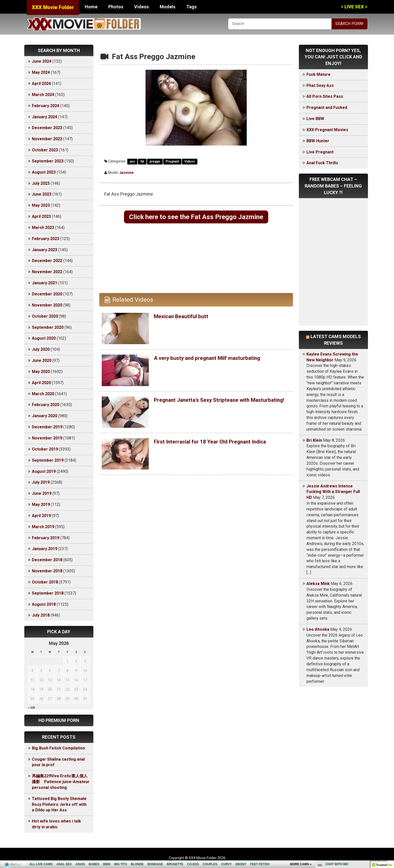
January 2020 (45, 416)
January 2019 (45, 549)
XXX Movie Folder (53, 7)
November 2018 (47, 571)
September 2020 (48, 327)
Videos (141, 7)
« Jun (32, 708)
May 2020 (41, 372)
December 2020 (47, 294)
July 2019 (41, 482)
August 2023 (44, 172)
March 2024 (43, 95)
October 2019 (45, 449)
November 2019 (47, 438)
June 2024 (42, 61)
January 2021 (45, 283)
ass (132, 161)
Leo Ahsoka (318, 629)
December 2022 (47, 261)
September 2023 (48, 161)
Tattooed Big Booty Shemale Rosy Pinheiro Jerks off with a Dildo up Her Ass (59, 804)
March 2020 (43, 394)
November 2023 (47, 139)
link (390, 789)
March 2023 (43, 228)
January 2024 (45, 117)
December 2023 (47, 128)
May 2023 (41, 205)
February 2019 (46, 538)
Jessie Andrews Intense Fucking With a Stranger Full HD (333, 492)
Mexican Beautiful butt (185, 317)
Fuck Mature (318, 74)
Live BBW (315, 119)
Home (91, 7)
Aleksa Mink (318, 584)
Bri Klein (314, 440)
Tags (191, 7)
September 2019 (48, 460)
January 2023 (45, 250)
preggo (155, 161)
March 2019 (43, 527)
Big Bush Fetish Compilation (58, 748)
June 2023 (42, 194)
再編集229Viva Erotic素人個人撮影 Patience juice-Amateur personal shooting (61, 782)
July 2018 (41, 615)
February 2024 (46, 106)
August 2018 (44, 604)
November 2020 (47, 305)
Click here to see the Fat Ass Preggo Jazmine (196, 217)
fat (142, 161)
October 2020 (45, 316)
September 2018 (48, 593)
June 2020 (42, 360)
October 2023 (45, 150)
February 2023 (46, 239)
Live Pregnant (320, 152)
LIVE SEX (354, 7)
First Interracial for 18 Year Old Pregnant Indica (219, 443)
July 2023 (41, 183)
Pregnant (172, 161)
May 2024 (41, 72)
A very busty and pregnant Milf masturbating (215, 359)
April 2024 (41, 84)
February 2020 (46, 405)
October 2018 (45, 582)
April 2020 (41, 383)
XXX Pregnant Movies (327, 130)
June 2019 (42, 493)
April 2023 (41, 216)
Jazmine (126, 173)
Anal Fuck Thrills (322, 163)
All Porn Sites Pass (325, 96)
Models (168, 7)
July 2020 (41, 349)
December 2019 (47, 427)
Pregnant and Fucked (327, 108)
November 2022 (47, 272)
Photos (116, 7)
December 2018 (47, 560)
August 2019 (44, 471)
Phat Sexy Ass (320, 86)
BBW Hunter (318, 141)
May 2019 (41, 505)
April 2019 (41, 516)
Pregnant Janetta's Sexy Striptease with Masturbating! (209, 404)
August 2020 (44, 338)
